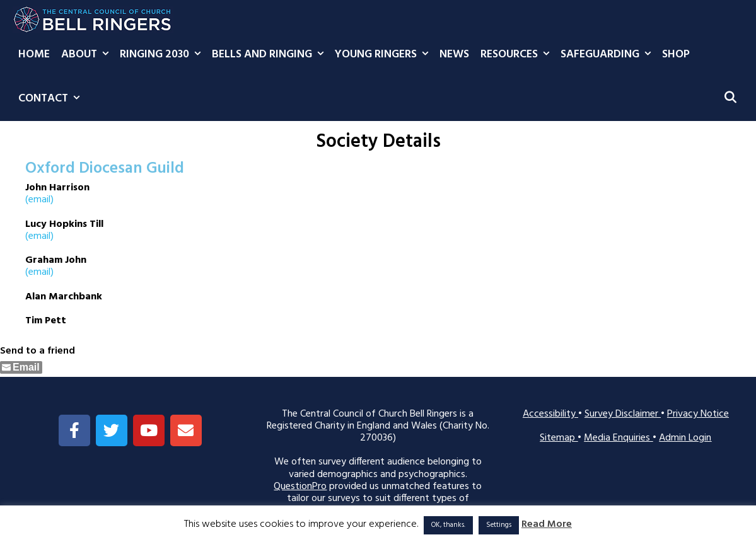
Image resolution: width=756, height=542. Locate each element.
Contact (52, 99)
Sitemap (559, 438)
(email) (39, 200)
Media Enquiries (618, 438)
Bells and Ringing (270, 55)
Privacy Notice (698, 414)
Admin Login (685, 438)
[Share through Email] (21, 367)
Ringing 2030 (163, 55)
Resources (518, 55)
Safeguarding (608, 55)
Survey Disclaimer (623, 414)
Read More (547, 525)
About (88, 55)
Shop (676, 55)
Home (34, 55)
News (454, 55)
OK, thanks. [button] (448, 525)
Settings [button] (499, 525)
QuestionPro (300, 487)
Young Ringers (384, 55)
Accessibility (550, 414)
